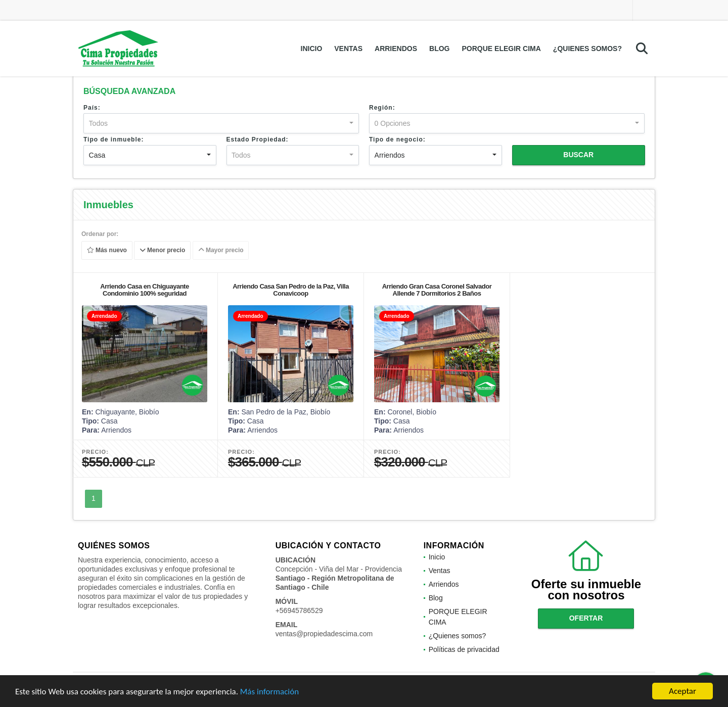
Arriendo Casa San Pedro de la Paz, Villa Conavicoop (291, 290)
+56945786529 (299, 610)
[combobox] (221, 123)
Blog (439, 49)
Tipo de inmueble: (113, 139)
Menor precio (163, 251)
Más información (269, 692)
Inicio (312, 49)
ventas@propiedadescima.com (324, 634)
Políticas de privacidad (464, 649)
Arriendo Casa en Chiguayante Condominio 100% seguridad (144, 290)
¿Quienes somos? (587, 49)
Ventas (348, 49)
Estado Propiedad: (258, 139)
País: (92, 108)
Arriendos (396, 49)
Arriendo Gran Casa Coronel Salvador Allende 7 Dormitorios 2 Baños (437, 290)
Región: (382, 108)
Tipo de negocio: (397, 139)
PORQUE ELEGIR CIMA (502, 49)
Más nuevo (107, 251)
